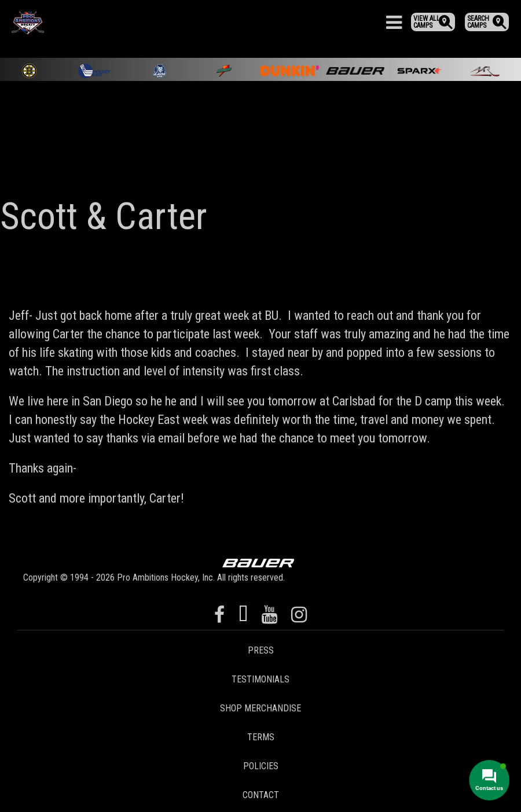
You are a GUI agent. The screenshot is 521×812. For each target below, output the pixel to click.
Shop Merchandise (260, 708)
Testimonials (260, 679)
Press (261, 650)
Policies (261, 766)
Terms (261, 737)
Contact (261, 795)
